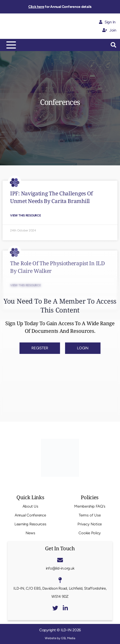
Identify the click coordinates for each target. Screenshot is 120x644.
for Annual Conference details (60, 7)
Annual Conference (30, 515)
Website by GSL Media (60, 638)
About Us (30, 506)
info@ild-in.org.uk (60, 568)
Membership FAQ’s (90, 506)
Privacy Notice (90, 524)
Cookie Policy (90, 533)
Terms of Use (90, 515)
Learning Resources (30, 524)
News (30, 533)
